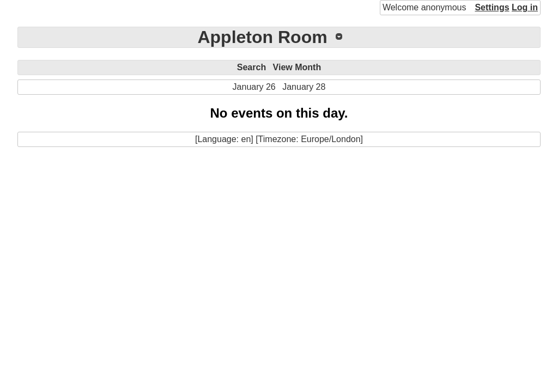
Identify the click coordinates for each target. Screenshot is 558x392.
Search (251, 67)
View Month (297, 67)
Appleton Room (262, 37)
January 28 (304, 87)
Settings (492, 7)
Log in (525, 7)
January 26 (254, 87)
